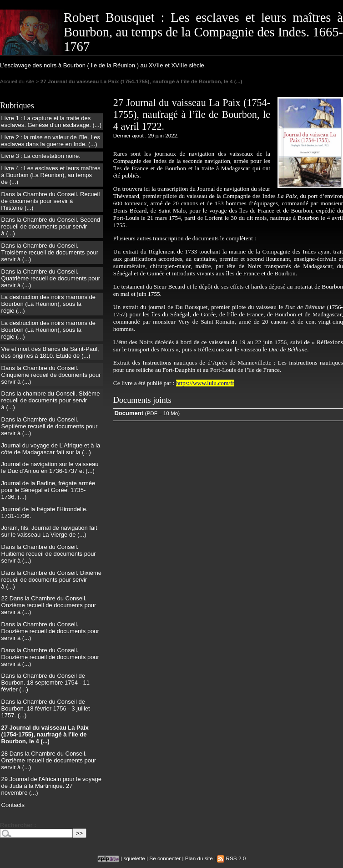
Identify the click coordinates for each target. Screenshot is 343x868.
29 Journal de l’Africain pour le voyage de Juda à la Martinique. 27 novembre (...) (51, 786)
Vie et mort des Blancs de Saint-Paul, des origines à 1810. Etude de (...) (50, 352)
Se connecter (165, 858)
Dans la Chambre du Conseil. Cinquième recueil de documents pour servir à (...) (51, 375)
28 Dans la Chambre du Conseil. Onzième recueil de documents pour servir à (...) (49, 760)
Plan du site (199, 858)
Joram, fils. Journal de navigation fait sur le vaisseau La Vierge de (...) (49, 531)
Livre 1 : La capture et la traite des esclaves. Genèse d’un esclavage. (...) (51, 122)
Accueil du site (17, 81)
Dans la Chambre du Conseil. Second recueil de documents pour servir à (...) (51, 226)
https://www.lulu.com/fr (205, 383)
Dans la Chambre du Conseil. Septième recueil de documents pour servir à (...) (50, 426)
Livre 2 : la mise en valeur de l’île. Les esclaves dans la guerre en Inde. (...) (51, 141)
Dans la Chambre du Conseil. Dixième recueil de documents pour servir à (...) (51, 580)
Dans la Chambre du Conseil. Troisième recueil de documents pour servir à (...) (50, 252)
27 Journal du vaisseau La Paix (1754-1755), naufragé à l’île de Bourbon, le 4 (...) (45, 734)
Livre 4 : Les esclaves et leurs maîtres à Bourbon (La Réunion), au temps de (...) (51, 175)
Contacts (13, 805)
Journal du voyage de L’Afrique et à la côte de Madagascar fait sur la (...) (51, 449)
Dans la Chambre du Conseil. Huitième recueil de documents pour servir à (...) (49, 554)
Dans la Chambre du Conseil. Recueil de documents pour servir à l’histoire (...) (51, 201)
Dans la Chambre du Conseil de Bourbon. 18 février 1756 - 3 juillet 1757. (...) (46, 708)
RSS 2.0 (231, 858)
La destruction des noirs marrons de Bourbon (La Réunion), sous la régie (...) (48, 304)
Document (129, 413)
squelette (134, 858)
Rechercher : (18, 825)
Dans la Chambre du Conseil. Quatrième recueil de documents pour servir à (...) (51, 278)
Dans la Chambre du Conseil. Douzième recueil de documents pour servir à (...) (50, 631)
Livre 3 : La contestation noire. (41, 156)
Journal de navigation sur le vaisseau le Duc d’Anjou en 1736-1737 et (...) (50, 467)
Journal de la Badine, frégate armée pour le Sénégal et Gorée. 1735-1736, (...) (48, 490)
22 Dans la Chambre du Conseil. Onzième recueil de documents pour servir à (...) (49, 605)
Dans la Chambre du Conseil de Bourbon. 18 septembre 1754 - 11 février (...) (45, 683)
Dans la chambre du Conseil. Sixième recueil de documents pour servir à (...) (51, 400)
